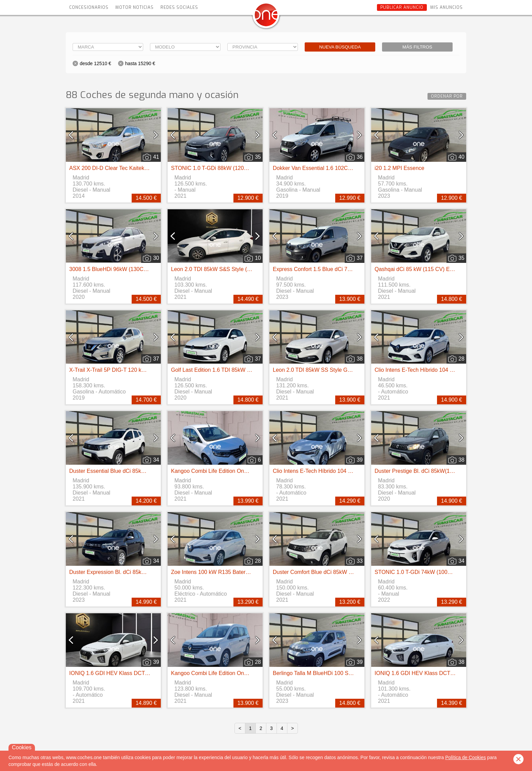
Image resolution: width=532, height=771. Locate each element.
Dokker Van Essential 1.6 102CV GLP (318, 168)
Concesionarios (89, 7)
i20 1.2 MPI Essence (400, 168)
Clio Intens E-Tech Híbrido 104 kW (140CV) (427, 370)
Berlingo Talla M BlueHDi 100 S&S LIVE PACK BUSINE (340, 673)
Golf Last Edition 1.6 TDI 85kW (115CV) (219, 370)
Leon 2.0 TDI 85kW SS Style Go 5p (315, 370)
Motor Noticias (135, 7)
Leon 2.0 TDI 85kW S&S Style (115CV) (218, 269)
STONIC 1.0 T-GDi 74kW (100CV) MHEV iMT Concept (440, 572)
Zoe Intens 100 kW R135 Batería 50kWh (220, 572)
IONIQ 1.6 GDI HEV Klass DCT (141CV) (118, 673)
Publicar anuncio (402, 7)
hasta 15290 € (140, 63)
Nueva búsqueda (340, 47)
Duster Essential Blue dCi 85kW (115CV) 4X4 (124, 471)
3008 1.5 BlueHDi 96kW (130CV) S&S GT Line (126, 269)
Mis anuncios (446, 7)
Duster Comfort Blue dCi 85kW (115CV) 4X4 (326, 572)
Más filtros (417, 47)
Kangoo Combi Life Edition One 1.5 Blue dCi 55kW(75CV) (241, 471)
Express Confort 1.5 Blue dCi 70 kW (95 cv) (325, 269)
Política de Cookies (465, 757)
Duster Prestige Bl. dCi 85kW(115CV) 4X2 (425, 471)
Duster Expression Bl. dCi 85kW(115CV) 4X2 (123, 572)
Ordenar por (447, 96)
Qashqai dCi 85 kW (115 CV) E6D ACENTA (427, 269)
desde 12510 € (96, 63)
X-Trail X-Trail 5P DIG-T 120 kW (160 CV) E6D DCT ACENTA (143, 370)
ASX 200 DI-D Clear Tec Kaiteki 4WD (114, 168)
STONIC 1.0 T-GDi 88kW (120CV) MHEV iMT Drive (233, 168)
